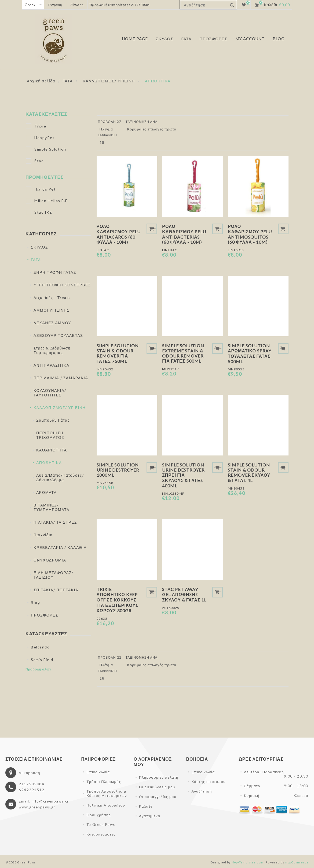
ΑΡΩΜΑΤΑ (46, 492)
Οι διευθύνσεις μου (157, 787)
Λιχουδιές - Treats (52, 298)
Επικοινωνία (98, 772)
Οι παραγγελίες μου (158, 797)
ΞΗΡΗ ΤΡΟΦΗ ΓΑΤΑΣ (55, 272)
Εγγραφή (55, 5)
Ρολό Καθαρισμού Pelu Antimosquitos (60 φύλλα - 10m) (250, 234)
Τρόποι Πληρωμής (104, 782)
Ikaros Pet (45, 189)
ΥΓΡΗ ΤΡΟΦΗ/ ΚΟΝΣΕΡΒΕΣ (62, 285)
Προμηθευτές (45, 177)
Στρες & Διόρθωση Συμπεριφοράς (52, 350)
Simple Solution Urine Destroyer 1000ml (118, 470)
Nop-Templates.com (247, 862)
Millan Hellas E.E (51, 201)
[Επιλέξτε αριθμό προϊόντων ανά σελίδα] (105, 143)
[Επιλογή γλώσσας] (33, 5)
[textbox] (204, 5)
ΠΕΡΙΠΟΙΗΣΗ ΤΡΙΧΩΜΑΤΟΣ (50, 435)
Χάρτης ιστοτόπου (208, 782)
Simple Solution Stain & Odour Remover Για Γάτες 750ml (118, 353)
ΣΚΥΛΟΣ (39, 247)
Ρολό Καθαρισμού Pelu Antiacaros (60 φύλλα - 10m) (119, 234)
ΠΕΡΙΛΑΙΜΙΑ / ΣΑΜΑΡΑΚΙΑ (61, 378)
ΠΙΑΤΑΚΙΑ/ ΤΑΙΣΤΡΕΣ (55, 522)
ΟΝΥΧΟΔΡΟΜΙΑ (50, 560)
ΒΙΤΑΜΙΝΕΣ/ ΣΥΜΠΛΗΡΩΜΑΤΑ (52, 507)
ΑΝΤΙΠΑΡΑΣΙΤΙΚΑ (52, 365)
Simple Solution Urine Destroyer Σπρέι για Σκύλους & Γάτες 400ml (183, 475)
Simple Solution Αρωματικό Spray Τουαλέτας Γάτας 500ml (250, 353)
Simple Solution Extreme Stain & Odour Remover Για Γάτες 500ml (183, 353)
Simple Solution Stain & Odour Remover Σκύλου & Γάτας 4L (249, 473)
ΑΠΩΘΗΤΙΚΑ (49, 463)
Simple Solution (50, 149)
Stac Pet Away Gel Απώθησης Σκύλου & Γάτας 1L (184, 595)
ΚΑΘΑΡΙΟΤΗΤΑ (52, 450)
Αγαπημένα (150, 816)
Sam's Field (42, 660)
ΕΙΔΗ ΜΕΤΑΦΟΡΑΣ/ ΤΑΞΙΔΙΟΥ (54, 575)
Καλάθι (146, 806)
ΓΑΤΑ (36, 260)
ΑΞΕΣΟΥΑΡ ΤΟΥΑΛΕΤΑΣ (58, 335)
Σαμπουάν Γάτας (53, 420)
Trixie (40, 126)
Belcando (40, 647)
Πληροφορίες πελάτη (159, 777)
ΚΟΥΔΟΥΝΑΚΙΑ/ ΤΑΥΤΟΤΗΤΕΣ (50, 393)
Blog (35, 602)
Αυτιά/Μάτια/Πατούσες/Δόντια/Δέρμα (60, 477)
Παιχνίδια (43, 535)
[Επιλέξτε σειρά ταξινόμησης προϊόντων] (154, 129)
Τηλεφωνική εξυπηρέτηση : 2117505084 (119, 5)
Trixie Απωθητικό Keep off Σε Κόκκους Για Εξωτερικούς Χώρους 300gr (118, 600)
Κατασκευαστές (46, 114)
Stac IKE (43, 212)
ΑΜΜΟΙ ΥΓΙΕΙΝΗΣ (52, 310)
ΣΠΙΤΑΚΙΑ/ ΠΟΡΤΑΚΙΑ (56, 590)
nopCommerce (297, 862)
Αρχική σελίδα (41, 81)
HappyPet (44, 138)
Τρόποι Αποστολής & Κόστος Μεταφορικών (107, 793)
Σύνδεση (77, 5)
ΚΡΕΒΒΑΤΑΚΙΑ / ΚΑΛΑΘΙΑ (60, 547)
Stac (39, 161)
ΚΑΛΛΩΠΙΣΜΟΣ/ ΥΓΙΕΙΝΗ (60, 408)
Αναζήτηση (202, 791)
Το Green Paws (101, 825)
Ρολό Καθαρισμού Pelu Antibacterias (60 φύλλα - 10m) (184, 234)
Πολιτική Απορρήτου (106, 805)
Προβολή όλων (39, 669)
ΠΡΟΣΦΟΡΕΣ (45, 615)
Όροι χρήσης (98, 815)
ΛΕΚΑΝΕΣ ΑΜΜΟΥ (52, 323)
